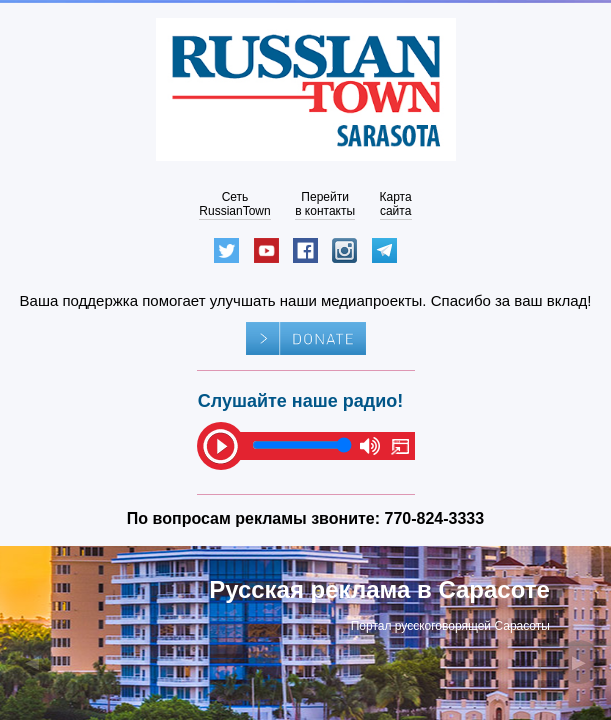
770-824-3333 (435, 518)
